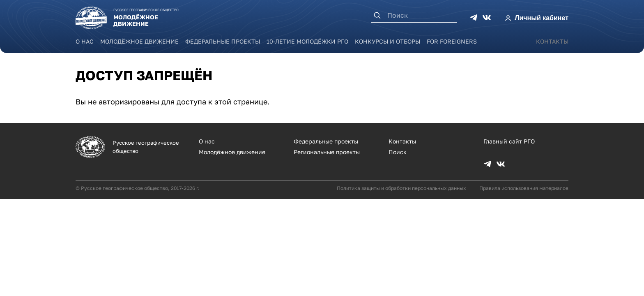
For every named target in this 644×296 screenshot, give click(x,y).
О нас (85, 41)
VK (487, 18)
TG (474, 18)
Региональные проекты (327, 152)
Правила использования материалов (524, 188)
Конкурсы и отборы (388, 41)
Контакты (552, 41)
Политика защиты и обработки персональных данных (401, 188)
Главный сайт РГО (509, 141)
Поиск (398, 152)
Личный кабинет (542, 18)
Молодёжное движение (139, 41)
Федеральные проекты (223, 41)
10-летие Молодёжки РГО (307, 41)
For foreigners (452, 41)
